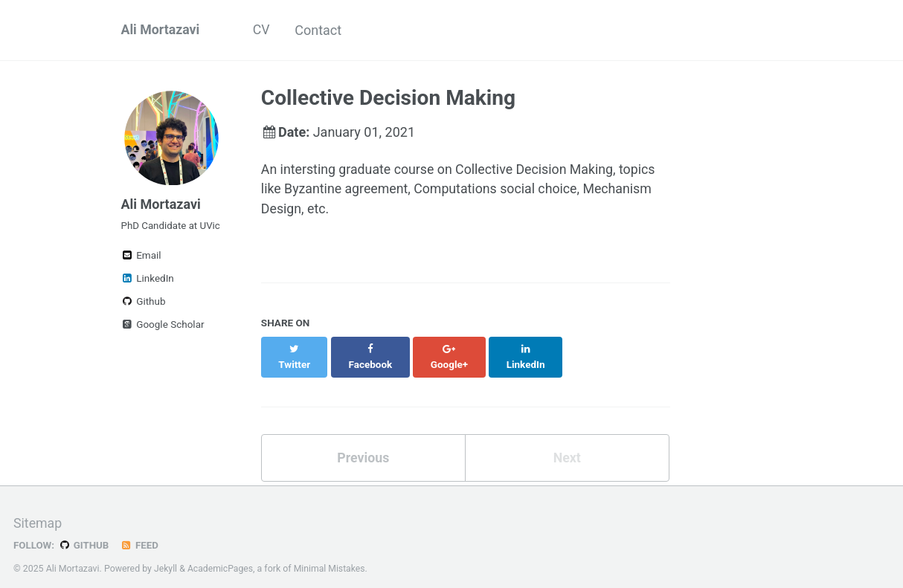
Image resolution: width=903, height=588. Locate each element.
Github (144, 304)
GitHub (84, 532)
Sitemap (38, 510)
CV (263, 30)
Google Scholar (163, 327)
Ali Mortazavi (161, 30)
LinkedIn (148, 281)
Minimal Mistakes (331, 555)
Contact (322, 30)
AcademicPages (221, 555)
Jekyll (166, 555)
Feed (141, 532)
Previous (363, 443)
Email (141, 258)
